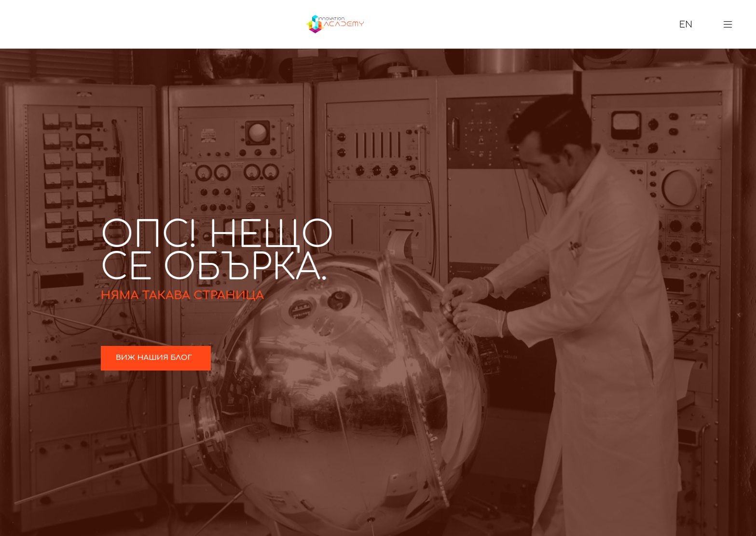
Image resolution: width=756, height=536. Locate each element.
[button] (731, 24)
